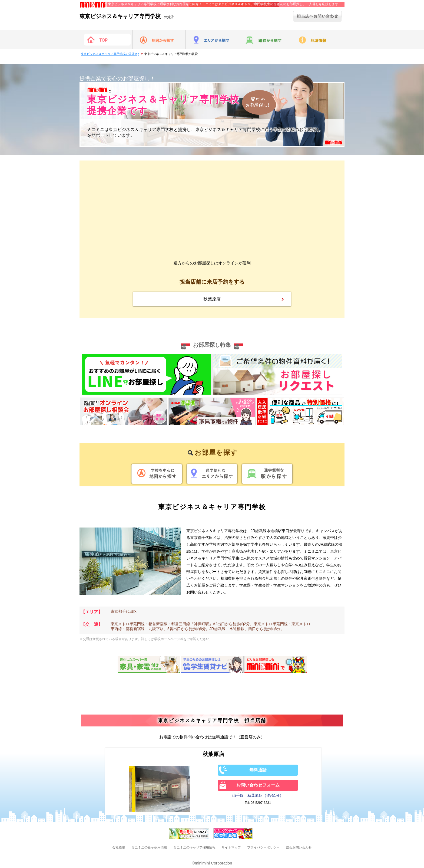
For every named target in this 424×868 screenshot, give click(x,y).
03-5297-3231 (261, 803)
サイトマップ (231, 847)
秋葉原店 (212, 299)
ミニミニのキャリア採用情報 (194, 847)
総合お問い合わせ (299, 847)
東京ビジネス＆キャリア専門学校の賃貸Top (110, 54)
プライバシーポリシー (263, 847)
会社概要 (119, 847)
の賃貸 (127, 17)
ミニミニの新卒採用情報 (149, 847)
